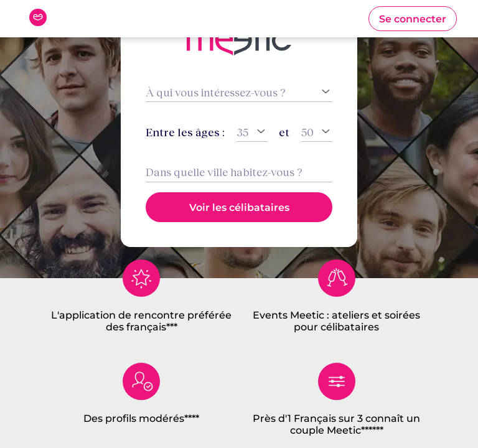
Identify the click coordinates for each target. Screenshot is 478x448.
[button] (413, 19)
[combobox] (239, 172)
